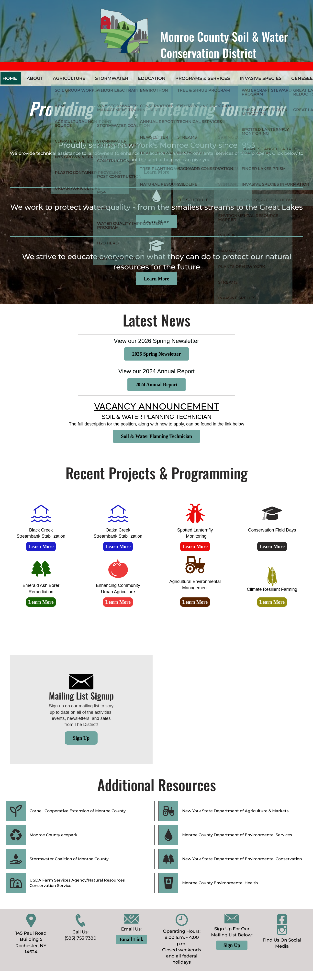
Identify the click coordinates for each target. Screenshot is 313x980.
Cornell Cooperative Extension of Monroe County (78, 811)
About (35, 78)
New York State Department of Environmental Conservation (242, 859)
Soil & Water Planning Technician (156, 436)
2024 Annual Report (156, 385)
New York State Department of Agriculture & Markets (235, 811)
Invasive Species (261, 78)
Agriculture (69, 78)
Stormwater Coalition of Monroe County (69, 859)
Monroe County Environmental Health (220, 883)
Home (10, 78)
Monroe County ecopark (54, 835)
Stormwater (112, 78)
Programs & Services (203, 78)
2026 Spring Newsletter (157, 354)
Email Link (131, 939)
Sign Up (81, 738)
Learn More (156, 172)
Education (152, 78)
